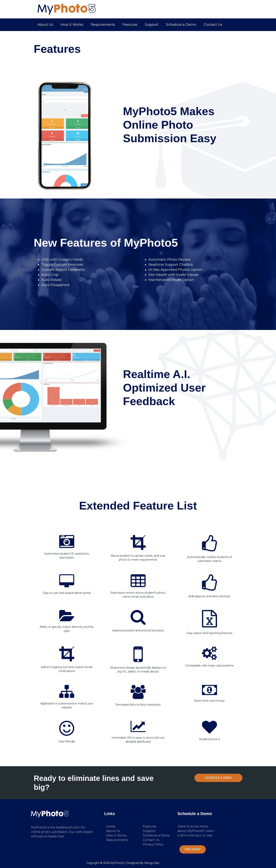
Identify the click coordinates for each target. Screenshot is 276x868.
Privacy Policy (153, 844)
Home (111, 826)
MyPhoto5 (117, 863)
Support (152, 25)
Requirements (103, 25)
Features (130, 25)
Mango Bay (152, 863)
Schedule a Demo (181, 25)
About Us (45, 25)
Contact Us (213, 25)
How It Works (72, 25)
